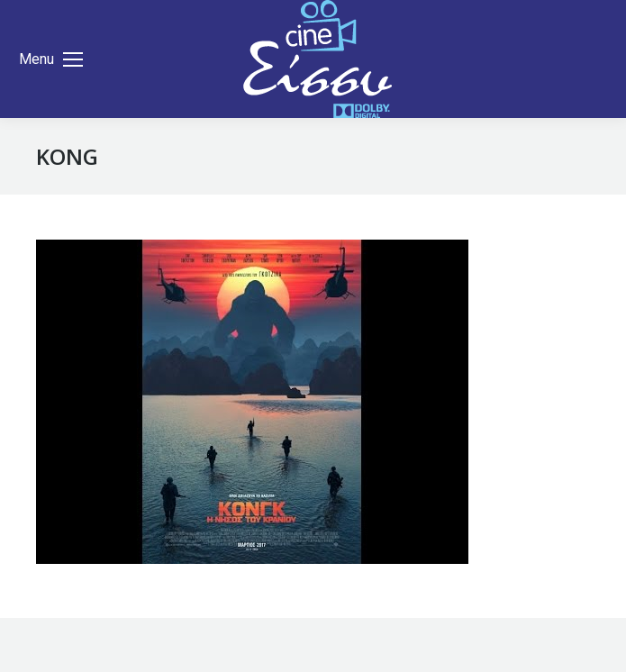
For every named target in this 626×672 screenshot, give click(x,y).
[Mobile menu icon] (51, 59)
